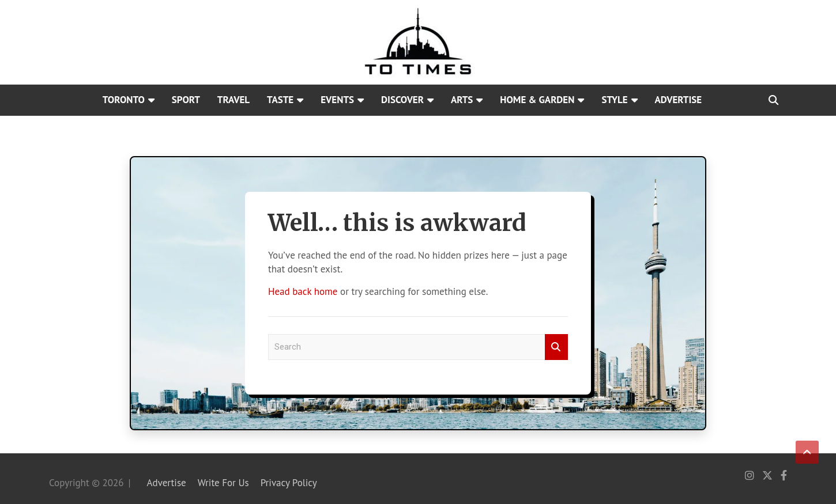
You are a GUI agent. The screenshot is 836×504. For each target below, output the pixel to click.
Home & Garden (537, 100)
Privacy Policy (289, 483)
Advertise (679, 100)
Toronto (124, 100)
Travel (234, 100)
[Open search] (773, 100)
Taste (280, 100)
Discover (402, 100)
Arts (462, 100)
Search (556, 347)
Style (614, 100)
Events (337, 100)
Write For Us (223, 483)
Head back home (303, 291)
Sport (186, 100)
